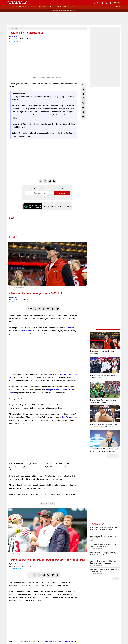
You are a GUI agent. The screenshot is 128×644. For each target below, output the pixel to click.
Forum (36, 7)
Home (10, 7)
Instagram (54, 180)
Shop (75, 7)
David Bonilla (15, 297)
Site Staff (14, 37)
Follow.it (51, 197)
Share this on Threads (83, 98)
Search (119, 3)
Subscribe (62, 193)
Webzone (17, 3)
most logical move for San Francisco (59, 641)
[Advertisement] (64, 19)
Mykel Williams (27, 331)
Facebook (45, 180)
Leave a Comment (48, 504)
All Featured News (113, 456)
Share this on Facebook (83, 94)
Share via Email (83, 117)
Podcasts (43, 7)
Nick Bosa (67, 328)
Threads (50, 180)
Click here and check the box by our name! (57, 206)
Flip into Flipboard (83, 107)
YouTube (115, 3)
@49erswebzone (16, 41)
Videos (29, 7)
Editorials (22, 7)
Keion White (66, 417)
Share (118, 7)
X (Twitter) (94, 3)
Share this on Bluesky (83, 103)
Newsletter (67, 7)
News (15, 7)
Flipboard (111, 3)
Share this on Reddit (83, 112)
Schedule (51, 7)
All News (116, 579)
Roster (59, 7)
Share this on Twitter (83, 89)
